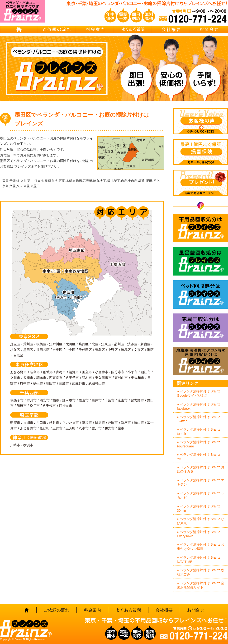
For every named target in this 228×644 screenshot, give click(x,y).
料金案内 (95, 29)
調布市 (41, 378)
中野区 (113, 350)
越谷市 (54, 423)
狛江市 (146, 372)
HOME (19, 29)
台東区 (57, 350)
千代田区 (85, 350)
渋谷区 (132, 344)
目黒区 (18, 355)
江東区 (106, 344)
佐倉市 (84, 400)
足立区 (15, 344)
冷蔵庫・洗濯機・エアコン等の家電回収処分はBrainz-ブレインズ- (201, 361)
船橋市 (22, 406)
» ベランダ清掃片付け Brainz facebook (198, 406)
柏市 (56, 400)
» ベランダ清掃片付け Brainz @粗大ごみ (201, 572)
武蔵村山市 (97, 383)
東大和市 (138, 378)
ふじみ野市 (28, 428)
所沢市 (100, 423)
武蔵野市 (79, 383)
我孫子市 (17, 400)
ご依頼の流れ (57, 29)
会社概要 (171, 29)
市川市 (32, 400)
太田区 (71, 344)
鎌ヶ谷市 (69, 400)
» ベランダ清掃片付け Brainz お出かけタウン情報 (201, 547)
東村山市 (121, 378)
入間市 (28, 423)
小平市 (133, 372)
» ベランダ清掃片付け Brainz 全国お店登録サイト (201, 585)
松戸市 (35, 406)
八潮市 (84, 428)
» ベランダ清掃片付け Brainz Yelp (198, 457)
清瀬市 (74, 372)
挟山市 (139, 423)
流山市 (123, 400)
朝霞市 (15, 423)
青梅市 (61, 372)
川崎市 (15, 445)
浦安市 (45, 400)
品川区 (119, 344)
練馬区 (126, 350)
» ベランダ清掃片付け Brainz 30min (198, 508)
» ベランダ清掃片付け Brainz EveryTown (198, 534)
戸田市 (113, 423)
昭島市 (35, 372)
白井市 (97, 400)
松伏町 (45, 428)
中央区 (71, 350)
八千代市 (49, 406)
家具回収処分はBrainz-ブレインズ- (201, 328)
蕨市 (121, 428)
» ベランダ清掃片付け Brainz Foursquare (198, 444)
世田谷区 (43, 350)
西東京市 (56, 378)
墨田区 (28, 350)
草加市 (87, 423)
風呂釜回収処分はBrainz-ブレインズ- (201, 261)
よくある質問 (133, 29)
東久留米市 (103, 378)
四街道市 (66, 406)
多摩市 (28, 378)
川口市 (41, 423)
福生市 (38, 383)
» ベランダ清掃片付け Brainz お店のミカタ (201, 469)
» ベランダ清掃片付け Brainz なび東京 (201, 521)
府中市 (25, 383)
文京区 (139, 350)
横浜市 (28, 445)
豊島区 (100, 350)
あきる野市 (19, 372)
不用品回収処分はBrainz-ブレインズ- (201, 228)
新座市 (126, 423)
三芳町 (71, 428)
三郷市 (57, 428)
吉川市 (97, 428)
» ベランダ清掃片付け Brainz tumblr (198, 432)
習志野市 (137, 400)
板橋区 (41, 344)
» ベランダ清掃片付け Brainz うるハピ (201, 495)
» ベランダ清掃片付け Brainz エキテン (201, 482)
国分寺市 (118, 372)
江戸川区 (56, 344)
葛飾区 (84, 344)
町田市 (51, 383)
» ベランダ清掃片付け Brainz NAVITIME (198, 560)
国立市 (87, 372)
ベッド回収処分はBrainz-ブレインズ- (201, 294)
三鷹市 (64, 383)
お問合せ (209, 29)
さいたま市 (71, 423)
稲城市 (48, 372)
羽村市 (87, 378)
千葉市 (109, 400)
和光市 (109, 428)
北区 (95, 344)
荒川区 (28, 344)
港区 (150, 350)
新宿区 (145, 344)
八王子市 (72, 378)
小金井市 (102, 372)
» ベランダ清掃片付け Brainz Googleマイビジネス (198, 393)
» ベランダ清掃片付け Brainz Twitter (198, 419)
